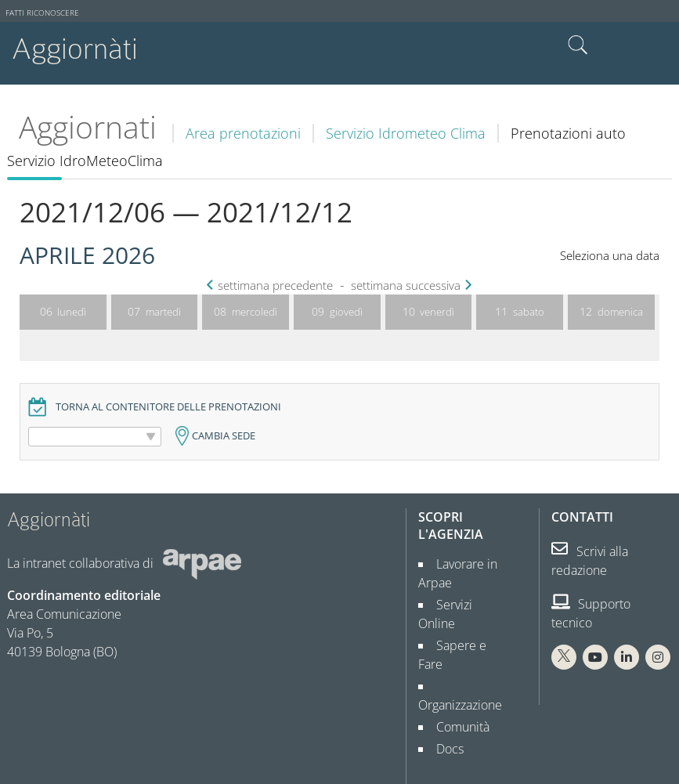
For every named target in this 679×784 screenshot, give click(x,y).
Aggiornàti (75, 49)
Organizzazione (460, 667)
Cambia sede (224, 436)
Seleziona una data (610, 256)
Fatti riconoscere (42, 13)
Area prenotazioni (243, 133)
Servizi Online (468, 605)
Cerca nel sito (578, 45)
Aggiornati (88, 127)
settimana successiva (410, 285)
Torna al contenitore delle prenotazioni (168, 407)
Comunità (457, 689)
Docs (444, 711)
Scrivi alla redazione (590, 561)
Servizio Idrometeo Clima (406, 133)
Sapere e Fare (469, 627)
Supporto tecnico (591, 613)
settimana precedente (271, 285)
